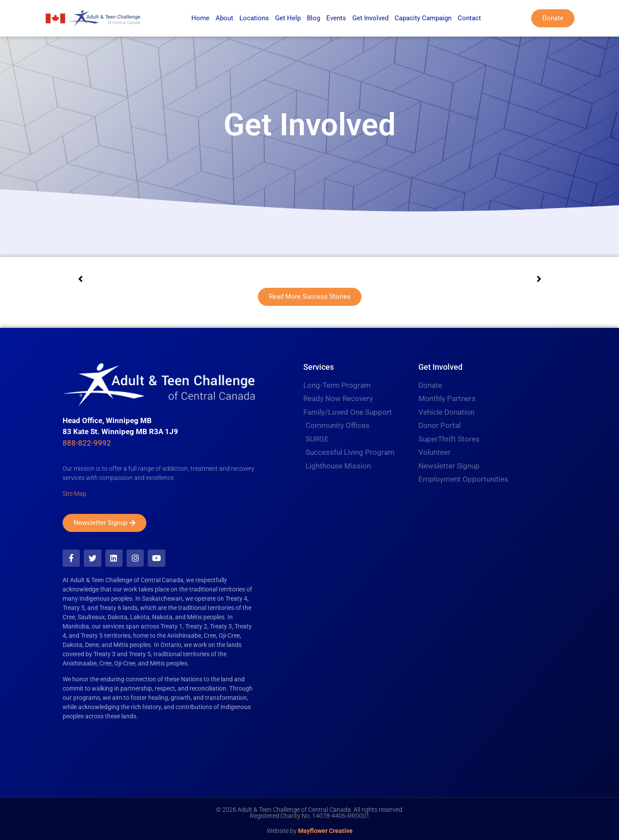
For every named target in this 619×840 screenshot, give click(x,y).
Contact (469, 18)
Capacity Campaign (423, 18)
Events (336, 18)
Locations (254, 18)
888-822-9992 (87, 443)
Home (200, 18)
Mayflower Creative (325, 828)
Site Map (75, 494)
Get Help (288, 18)
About (224, 18)
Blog (313, 18)
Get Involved (370, 18)
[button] (80, 279)
